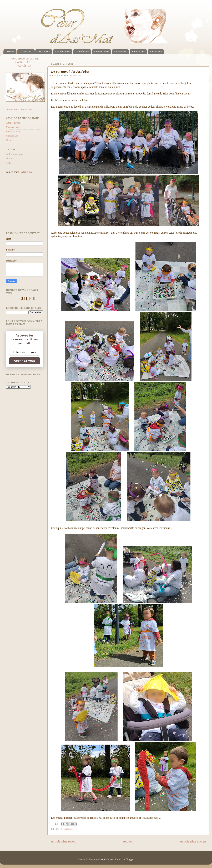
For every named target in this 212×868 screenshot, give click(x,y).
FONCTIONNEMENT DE (24, 59)
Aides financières (15, 154)
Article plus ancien (193, 841)
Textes (9, 140)
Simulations (12, 136)
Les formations (63, 52)
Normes (10, 158)
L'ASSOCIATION (25, 62)
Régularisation (13, 132)
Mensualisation (14, 127)
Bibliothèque (138, 52)
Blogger (130, 859)
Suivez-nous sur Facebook (19, 109)
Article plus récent (64, 841)
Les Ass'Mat (44, 52)
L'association (26, 52)
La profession (82, 52)
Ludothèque (156, 52)
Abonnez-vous (25, 361)
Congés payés (13, 123)
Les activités (120, 52)
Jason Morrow (106, 859)
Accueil (10, 52)
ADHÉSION (25, 66)
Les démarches (102, 52)
